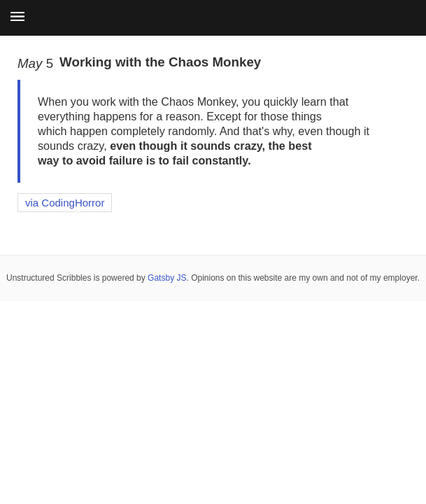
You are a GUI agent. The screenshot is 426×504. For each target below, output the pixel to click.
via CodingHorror (65, 203)
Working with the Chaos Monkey (160, 62)
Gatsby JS (167, 278)
